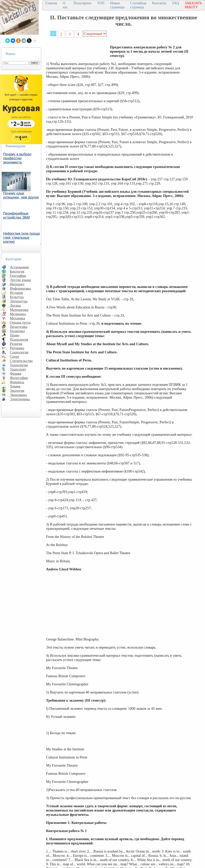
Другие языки (20, 280)
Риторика (17, 348)
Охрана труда (20, 322)
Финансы (17, 382)
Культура (17, 297)
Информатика (20, 288)
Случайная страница (138, 5)
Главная (51, 3)
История (16, 293)
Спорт (15, 357)
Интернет (17, 284)
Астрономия (19, 267)
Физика (16, 374)
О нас (65, 5)
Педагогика (19, 327)
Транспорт (18, 369)
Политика (17, 331)
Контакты (159, 3)
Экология (17, 391)
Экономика (18, 395)
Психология (19, 339)
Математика (19, 310)
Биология (17, 271)
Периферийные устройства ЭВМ (16, 215)
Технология (19, 365)
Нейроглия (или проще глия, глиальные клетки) (22, 238)
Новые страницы (117, 5)
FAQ (176, 3)
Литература (19, 301)
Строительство (21, 361)
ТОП (101, 3)
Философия (19, 378)
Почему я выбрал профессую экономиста (17, 158)
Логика (15, 305)
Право (15, 335)
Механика (18, 318)
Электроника (20, 399)
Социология (19, 352)
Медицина (18, 314)
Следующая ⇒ (95, 34)
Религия (16, 344)
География (18, 276)
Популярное (82, 3)
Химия (15, 386)
